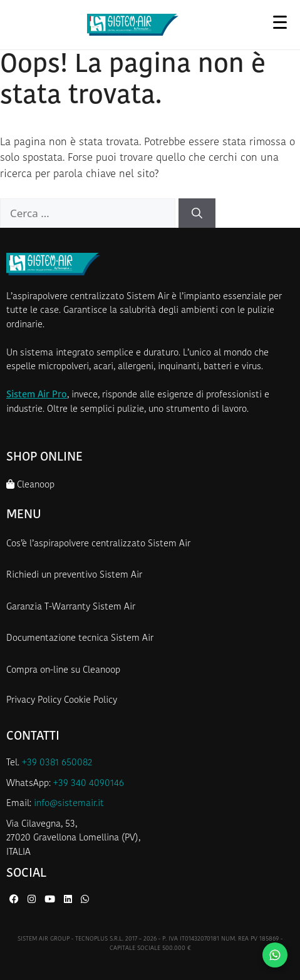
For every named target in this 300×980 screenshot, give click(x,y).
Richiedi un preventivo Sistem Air (74, 575)
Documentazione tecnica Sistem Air (80, 639)
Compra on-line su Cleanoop (63, 671)
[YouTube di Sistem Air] (51, 900)
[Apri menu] (280, 22)
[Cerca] (197, 213)
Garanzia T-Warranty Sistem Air (71, 607)
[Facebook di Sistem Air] (15, 900)
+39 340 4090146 (89, 784)
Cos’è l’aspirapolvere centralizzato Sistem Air (98, 544)
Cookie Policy (91, 701)
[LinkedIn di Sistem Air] (69, 900)
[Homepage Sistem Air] (133, 25)
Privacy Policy (34, 701)
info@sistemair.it (69, 804)
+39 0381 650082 (57, 763)
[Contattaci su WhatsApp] (275, 955)
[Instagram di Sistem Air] (33, 900)
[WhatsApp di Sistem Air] (85, 900)
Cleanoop (30, 485)
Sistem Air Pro (37, 395)
